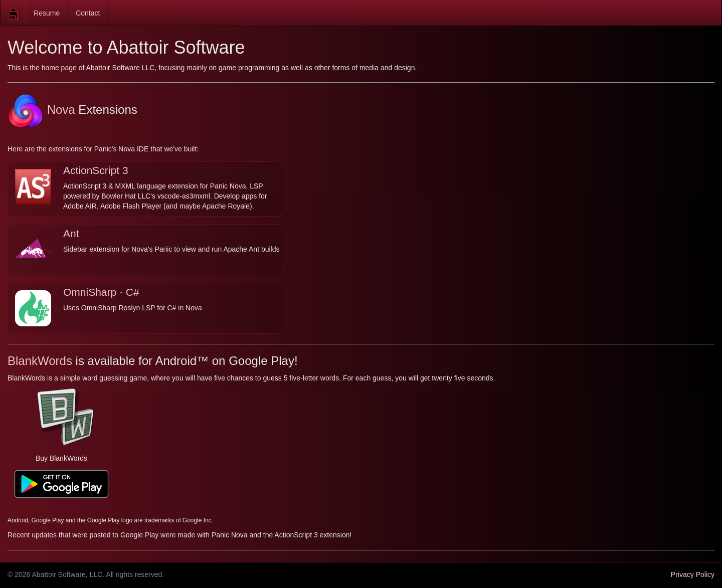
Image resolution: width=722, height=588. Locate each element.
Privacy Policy (693, 574)
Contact (88, 13)
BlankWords (40, 361)
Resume (47, 13)
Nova (41, 110)
